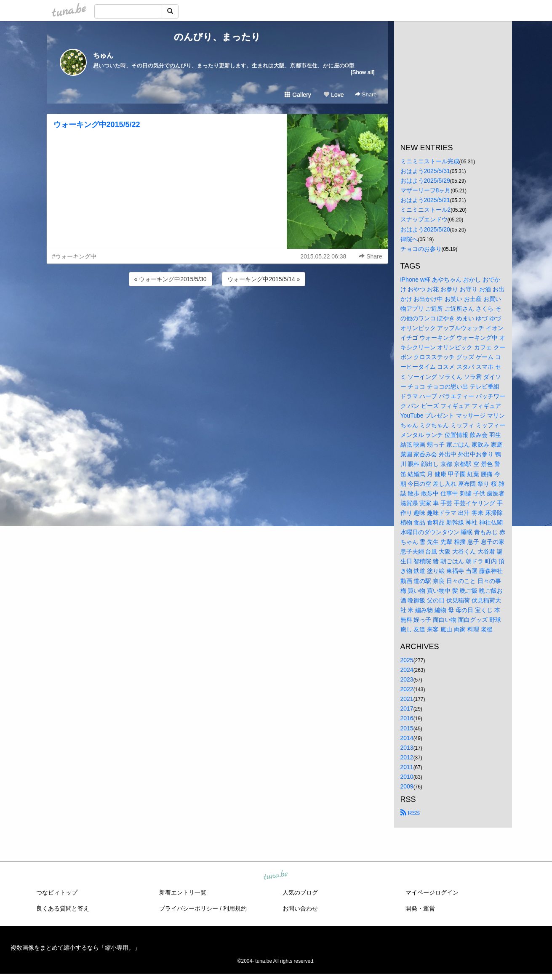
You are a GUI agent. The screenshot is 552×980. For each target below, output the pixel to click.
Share (366, 95)
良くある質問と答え (63, 908)
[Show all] (363, 72)
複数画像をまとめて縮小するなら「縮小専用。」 (75, 948)
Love (333, 95)
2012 (407, 757)
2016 (407, 718)
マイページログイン (432, 892)
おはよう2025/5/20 (425, 229)
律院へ (409, 239)
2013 (407, 748)
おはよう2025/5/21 (425, 200)
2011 (407, 767)
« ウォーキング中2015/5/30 (171, 279)
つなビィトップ (57, 892)
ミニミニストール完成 (430, 161)
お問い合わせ (300, 908)
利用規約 (235, 908)
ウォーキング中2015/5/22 (97, 125)
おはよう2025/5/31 (425, 171)
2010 (407, 777)
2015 (407, 728)
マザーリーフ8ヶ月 (426, 190)
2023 (407, 679)
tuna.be (276, 876)
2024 (407, 670)
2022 (407, 689)
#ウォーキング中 (75, 256)
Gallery (298, 95)
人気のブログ (300, 892)
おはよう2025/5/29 (425, 181)
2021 (407, 699)
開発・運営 (420, 908)
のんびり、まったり (217, 37)
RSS (410, 813)
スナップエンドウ (424, 219)
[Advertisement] (217, 311)
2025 (407, 660)
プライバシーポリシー (189, 908)
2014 (407, 738)
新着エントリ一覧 (183, 892)
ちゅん (103, 55)
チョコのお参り (421, 249)
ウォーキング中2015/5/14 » (264, 279)
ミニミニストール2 (426, 210)
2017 (407, 708)
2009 (407, 786)
